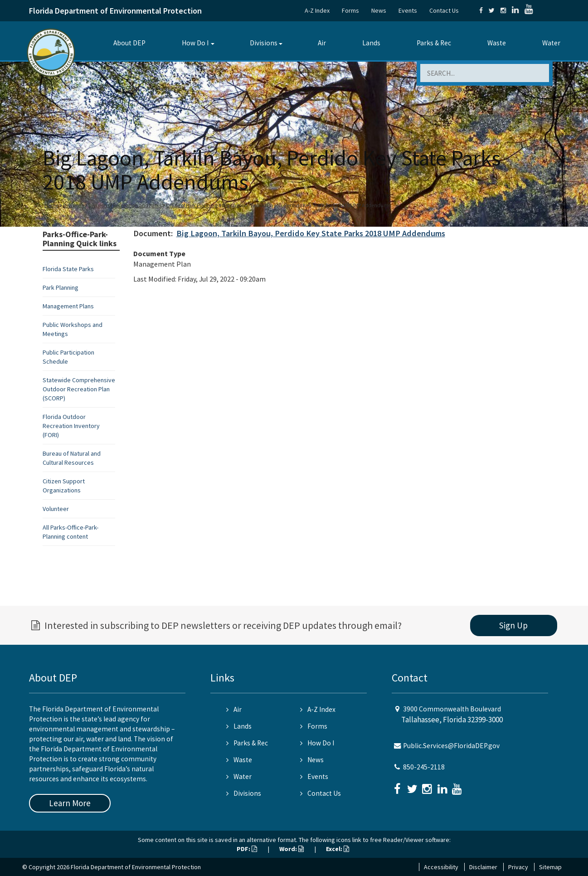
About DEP (129, 43)
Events (408, 10)
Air (322, 43)
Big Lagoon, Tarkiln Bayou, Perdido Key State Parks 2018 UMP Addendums (311, 233)
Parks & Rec (434, 43)
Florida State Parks (68, 269)
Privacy (518, 867)
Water (551, 43)
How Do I (195, 43)
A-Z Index (317, 10)
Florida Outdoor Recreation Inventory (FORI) (71, 426)
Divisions (264, 43)
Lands (371, 43)
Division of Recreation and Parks (125, 205)
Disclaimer (483, 867)
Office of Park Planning (192, 205)
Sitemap (550, 867)
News (379, 10)
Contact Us (444, 10)
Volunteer (56, 509)
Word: (292, 849)
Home (51, 205)
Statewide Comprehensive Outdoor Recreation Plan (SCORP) (79, 389)
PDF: (247, 849)
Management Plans (68, 306)
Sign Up (513, 625)
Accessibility (441, 867)
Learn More (70, 803)
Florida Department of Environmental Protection (115, 11)
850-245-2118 (424, 767)
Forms (350, 10)
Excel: (338, 849)
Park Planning (61, 287)
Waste (497, 43)
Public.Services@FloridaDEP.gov (451, 746)
